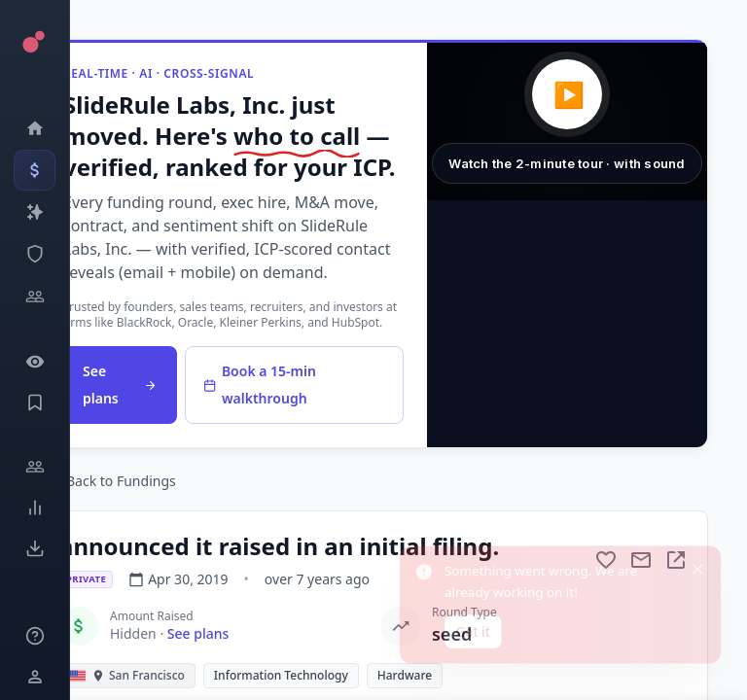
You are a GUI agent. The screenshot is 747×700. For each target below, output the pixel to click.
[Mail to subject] (641, 560)
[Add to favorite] (606, 560)
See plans (120, 385)
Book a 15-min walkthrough (260, 385)
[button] (567, 122)
